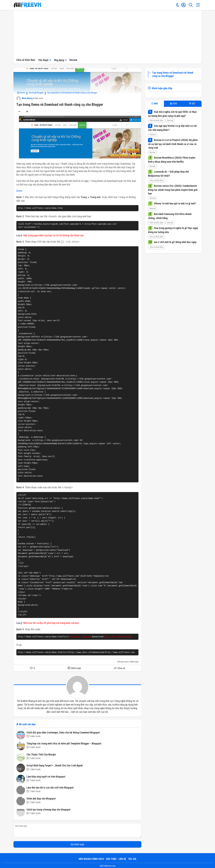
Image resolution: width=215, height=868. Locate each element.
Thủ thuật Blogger (36, 93)
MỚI (155, 104)
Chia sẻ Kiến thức (26, 60)
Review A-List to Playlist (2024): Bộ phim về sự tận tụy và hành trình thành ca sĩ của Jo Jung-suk (173, 144)
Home (21, 93)
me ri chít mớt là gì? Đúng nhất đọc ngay (175, 242)
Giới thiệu (111, 858)
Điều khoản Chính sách (91, 858)
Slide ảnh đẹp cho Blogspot (41, 798)
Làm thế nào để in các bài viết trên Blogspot (50, 787)
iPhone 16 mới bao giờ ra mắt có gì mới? (175, 203)
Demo (19, 191)
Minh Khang (24, 98)
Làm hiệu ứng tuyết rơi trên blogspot (46, 776)
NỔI (192, 104)
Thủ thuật (43, 60)
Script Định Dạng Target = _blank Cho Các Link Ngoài (55, 765)
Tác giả (132, 858)
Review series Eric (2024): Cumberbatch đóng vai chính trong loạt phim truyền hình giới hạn (173, 190)
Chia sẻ (119, 667)
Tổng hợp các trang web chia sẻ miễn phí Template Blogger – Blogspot (64, 743)
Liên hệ (122, 858)
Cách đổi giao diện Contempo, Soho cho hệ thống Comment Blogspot (63, 732)
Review (73, 60)
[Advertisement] (108, 33)
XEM (173, 104)
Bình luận (74, 667)
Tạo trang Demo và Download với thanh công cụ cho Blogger (72, 93)
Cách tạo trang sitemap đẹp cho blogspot (48, 809)
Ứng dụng (59, 60)
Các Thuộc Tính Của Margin (41, 754)
